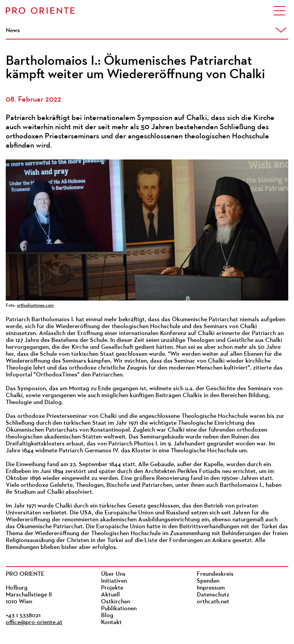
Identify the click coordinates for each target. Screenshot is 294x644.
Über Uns (113, 574)
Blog (107, 616)
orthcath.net (213, 602)
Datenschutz (213, 595)
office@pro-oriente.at (34, 623)
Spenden (208, 581)
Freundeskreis (215, 574)
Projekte (112, 588)
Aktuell (110, 595)
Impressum (211, 588)
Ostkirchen (116, 602)
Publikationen (119, 609)
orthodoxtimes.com (35, 306)
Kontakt (111, 623)
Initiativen (114, 581)
